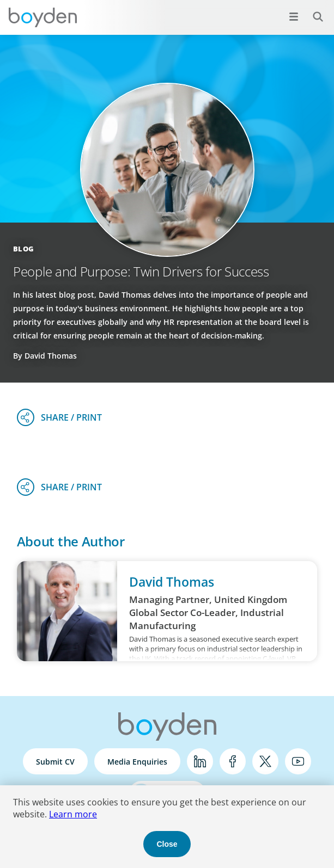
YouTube (298, 761)
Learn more (73, 814)
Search (312, 11)
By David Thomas (45, 356)
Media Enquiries (137, 762)
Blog (23, 249)
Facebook (233, 761)
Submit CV (55, 762)
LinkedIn (200, 761)
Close (167, 844)
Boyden (42, 17)
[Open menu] (294, 16)
